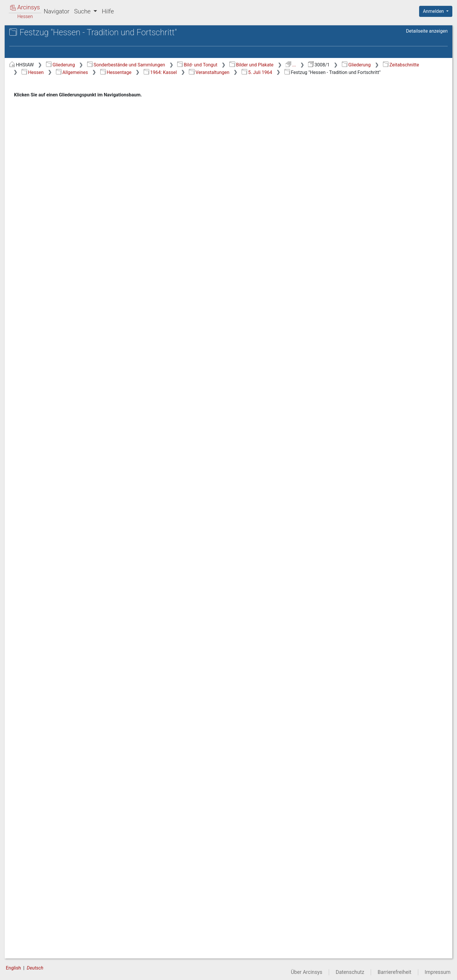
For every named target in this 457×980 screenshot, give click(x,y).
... (389, 65)
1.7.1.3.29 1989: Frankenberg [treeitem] (58, 869)
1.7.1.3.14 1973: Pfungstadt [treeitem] (58, 656)
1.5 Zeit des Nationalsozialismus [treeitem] (43, 141)
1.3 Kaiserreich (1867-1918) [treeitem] (54, 116)
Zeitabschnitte (179, 72)
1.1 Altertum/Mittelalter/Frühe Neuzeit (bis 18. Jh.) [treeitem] (57, 91)
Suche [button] (83, 11)
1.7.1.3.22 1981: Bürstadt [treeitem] (58, 770)
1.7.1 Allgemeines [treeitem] (49, 166)
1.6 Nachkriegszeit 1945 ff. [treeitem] (53, 151)
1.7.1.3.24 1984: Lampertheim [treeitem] (58, 798)
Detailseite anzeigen (427, 31)
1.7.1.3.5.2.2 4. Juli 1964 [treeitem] (67, 289)
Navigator (57, 11)
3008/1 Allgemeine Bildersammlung (45, 54)
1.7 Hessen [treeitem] (37, 159)
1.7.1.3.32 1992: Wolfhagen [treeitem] (58, 904)
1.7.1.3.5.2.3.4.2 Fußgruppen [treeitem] (74, 455)
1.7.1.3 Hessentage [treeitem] (56, 194)
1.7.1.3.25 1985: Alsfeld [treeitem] (58, 812)
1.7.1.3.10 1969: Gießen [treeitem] (58, 600)
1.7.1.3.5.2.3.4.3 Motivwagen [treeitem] (74, 476)
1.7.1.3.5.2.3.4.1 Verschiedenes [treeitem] (74, 430)
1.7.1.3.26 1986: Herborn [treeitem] (58, 826)
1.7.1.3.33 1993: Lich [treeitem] (63, 915)
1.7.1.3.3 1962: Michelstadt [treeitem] (57, 219)
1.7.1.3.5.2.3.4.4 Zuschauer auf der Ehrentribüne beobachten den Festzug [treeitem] (74, 511)
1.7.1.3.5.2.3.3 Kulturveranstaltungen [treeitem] (72, 378)
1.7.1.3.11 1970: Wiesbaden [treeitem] (58, 614)
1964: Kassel (348, 72)
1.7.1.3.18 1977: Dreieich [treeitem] (58, 713)
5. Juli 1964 (135, 80)
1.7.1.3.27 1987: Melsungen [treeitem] (58, 840)
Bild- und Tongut (296, 65)
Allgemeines (260, 72)
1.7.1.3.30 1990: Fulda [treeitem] (64, 880)
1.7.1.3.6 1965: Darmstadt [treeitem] (57, 543)
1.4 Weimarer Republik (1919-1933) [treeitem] (56, 126)
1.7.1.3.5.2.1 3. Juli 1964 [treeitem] (67, 275)
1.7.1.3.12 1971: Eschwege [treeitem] (58, 628)
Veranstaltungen (397, 72)
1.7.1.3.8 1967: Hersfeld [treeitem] (57, 572)
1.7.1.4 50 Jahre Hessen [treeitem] (61, 951)
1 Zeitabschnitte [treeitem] (37, 81)
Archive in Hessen (32, 33)
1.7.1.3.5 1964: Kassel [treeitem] (64, 237)
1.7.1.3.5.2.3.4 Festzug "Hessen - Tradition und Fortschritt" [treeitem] (72, 402)
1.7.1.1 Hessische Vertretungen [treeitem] (54, 176)
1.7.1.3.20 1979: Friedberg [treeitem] (58, 741)
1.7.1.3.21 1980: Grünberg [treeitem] (58, 756)
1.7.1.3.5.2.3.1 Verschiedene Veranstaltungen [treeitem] (72, 321)
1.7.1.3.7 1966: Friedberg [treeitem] (57, 557)
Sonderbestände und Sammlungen (225, 65)
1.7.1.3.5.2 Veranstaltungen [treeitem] (59, 261)
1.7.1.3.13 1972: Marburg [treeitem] (58, 642)
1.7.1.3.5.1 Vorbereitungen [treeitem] (58, 247)
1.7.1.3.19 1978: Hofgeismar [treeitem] (58, 727)
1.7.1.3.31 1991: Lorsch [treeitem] (58, 890)
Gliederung (159, 65)
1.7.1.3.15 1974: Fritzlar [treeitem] (58, 671)
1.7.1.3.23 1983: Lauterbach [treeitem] (58, 784)
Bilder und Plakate (350, 65)
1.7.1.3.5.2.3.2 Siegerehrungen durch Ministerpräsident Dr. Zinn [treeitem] (72, 349)
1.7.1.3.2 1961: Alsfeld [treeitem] (64, 209)
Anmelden (434, 11)
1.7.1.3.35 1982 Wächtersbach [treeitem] (57, 940)
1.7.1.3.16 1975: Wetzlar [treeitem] (58, 685)
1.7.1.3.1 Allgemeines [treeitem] (63, 201)
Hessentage (304, 72)
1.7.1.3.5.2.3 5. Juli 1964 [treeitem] (67, 304)
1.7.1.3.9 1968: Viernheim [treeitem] (57, 586)
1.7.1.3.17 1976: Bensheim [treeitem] (58, 699)
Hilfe (108, 11)
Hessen (221, 72)
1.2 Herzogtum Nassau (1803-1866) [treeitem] (56, 105)
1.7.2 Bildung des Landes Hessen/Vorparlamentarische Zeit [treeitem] (57, 965)
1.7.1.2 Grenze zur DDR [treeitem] (60, 187)
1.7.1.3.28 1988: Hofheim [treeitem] (58, 855)
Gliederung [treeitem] (25, 74)
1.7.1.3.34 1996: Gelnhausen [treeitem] (58, 926)
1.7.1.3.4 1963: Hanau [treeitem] (64, 230)
